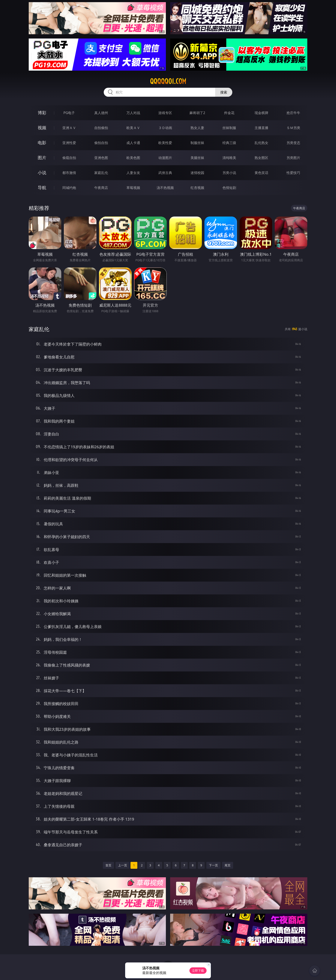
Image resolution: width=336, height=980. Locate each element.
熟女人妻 (197, 128)
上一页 (123, 865)
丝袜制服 (229, 128)
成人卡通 (133, 143)
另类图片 (293, 158)
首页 (108, 865)
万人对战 (133, 113)
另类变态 (293, 143)
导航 (42, 188)
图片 (42, 158)
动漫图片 (165, 158)
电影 (42, 143)
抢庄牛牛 (293, 113)
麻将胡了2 (197, 113)
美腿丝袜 (197, 158)
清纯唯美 (229, 158)
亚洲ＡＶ (69, 128)
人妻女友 (133, 173)
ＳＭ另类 (293, 128)
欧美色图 (133, 158)
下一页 (213, 865)
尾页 (228, 865)
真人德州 (101, 113)
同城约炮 (69, 188)
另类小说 (229, 173)
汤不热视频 (165, 188)
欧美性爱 (165, 143)
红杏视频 (197, 188)
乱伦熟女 (261, 143)
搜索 (224, 92)
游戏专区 (165, 113)
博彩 (42, 113)
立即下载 (198, 970)
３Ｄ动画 (165, 128)
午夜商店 (101, 188)
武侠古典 (165, 173)
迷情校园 (197, 173)
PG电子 (69, 113)
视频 (42, 128)
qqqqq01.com (168, 81)
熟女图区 (261, 158)
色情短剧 (229, 188)
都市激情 (69, 173)
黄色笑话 (261, 173)
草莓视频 (133, 188)
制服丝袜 (197, 143)
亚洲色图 (101, 158)
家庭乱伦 (101, 173)
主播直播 (261, 128)
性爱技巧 (293, 173)
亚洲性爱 (69, 143)
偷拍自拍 (101, 143)
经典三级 (229, 143)
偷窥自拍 (69, 158)
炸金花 (229, 113)
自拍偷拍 (101, 128)
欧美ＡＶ (133, 128)
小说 (42, 173)
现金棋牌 (261, 113)
